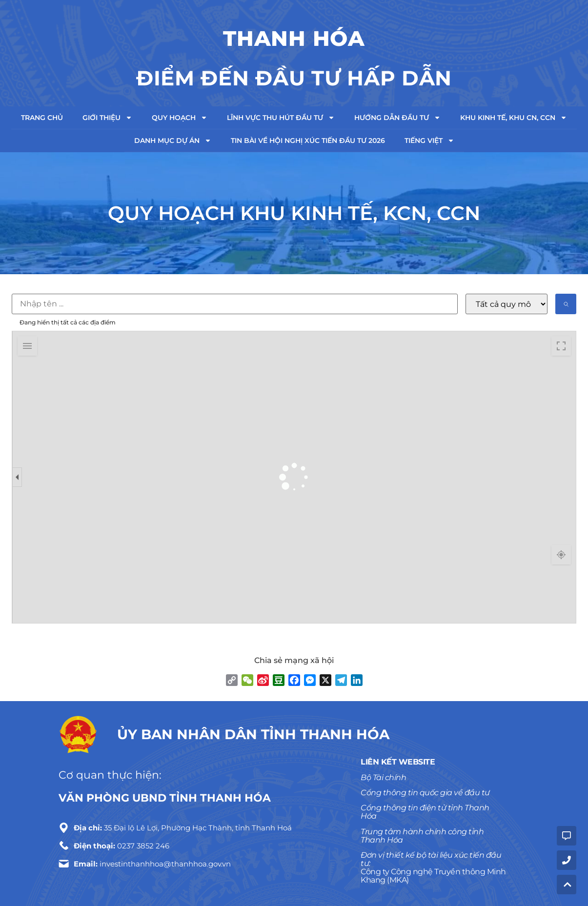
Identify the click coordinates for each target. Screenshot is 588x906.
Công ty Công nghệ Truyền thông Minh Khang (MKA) (433, 876)
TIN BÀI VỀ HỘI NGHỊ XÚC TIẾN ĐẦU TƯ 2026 (308, 141)
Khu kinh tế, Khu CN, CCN (514, 118)
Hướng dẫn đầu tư (397, 118)
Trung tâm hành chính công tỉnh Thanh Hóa (422, 836)
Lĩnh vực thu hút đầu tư (281, 118)
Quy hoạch (180, 118)
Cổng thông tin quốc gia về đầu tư (425, 793)
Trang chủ (42, 118)
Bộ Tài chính (383, 777)
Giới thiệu (107, 118)
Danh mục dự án (173, 141)
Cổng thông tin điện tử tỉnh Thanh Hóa (425, 812)
